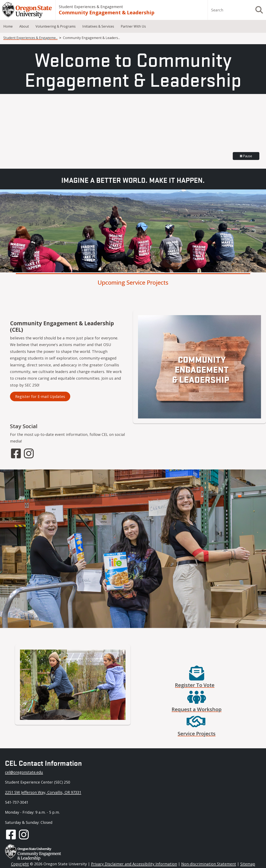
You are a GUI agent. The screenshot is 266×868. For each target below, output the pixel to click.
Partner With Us (133, 26)
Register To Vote (195, 685)
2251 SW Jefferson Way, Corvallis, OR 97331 (43, 792)
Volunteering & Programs (56, 26)
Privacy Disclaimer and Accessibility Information (134, 864)
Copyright (20, 864)
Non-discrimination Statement (209, 864)
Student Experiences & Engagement (91, 7)
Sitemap (248, 864)
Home (8, 26)
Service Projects (197, 733)
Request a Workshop (197, 709)
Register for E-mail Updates (40, 396)
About (24, 26)
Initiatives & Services (98, 26)
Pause (246, 156)
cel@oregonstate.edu (24, 772)
